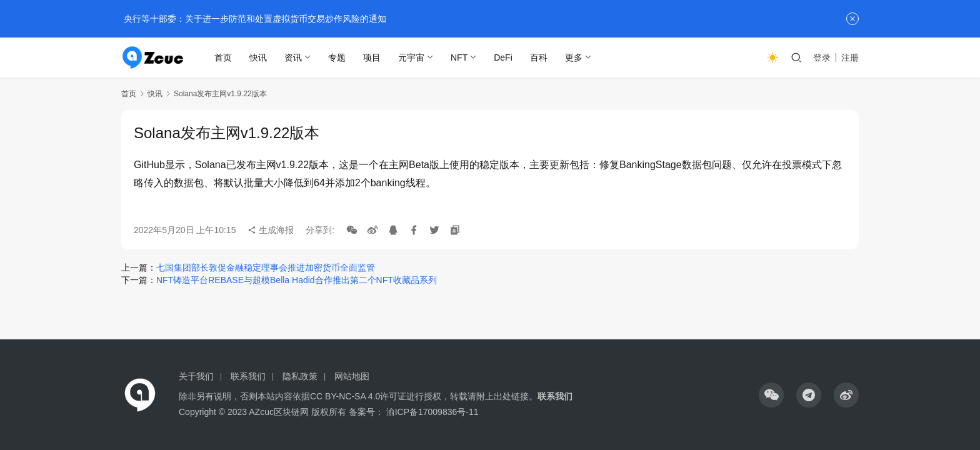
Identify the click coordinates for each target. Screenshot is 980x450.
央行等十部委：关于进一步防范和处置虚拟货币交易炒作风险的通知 (254, 19)
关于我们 (196, 376)
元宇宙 (412, 57)
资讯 (294, 57)
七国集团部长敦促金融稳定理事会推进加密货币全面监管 (266, 267)
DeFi (504, 57)
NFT (460, 57)
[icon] (771, 395)
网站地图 (352, 376)
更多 (574, 57)
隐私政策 (300, 376)
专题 (337, 57)
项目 (372, 57)
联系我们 (248, 376)
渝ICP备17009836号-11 (432, 412)
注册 (850, 57)
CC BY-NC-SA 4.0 (345, 396)
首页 (224, 57)
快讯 (259, 57)
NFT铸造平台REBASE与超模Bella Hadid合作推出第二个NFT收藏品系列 (297, 280)
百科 (539, 57)
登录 (822, 57)
